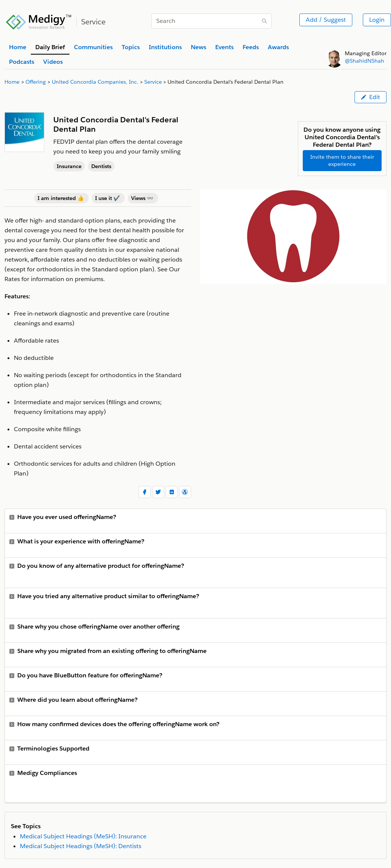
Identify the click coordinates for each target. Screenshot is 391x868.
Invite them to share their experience (342, 160)
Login (377, 20)
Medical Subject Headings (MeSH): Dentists (81, 846)
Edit (371, 97)
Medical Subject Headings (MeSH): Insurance (83, 836)
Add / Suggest (326, 20)
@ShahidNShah (365, 61)
